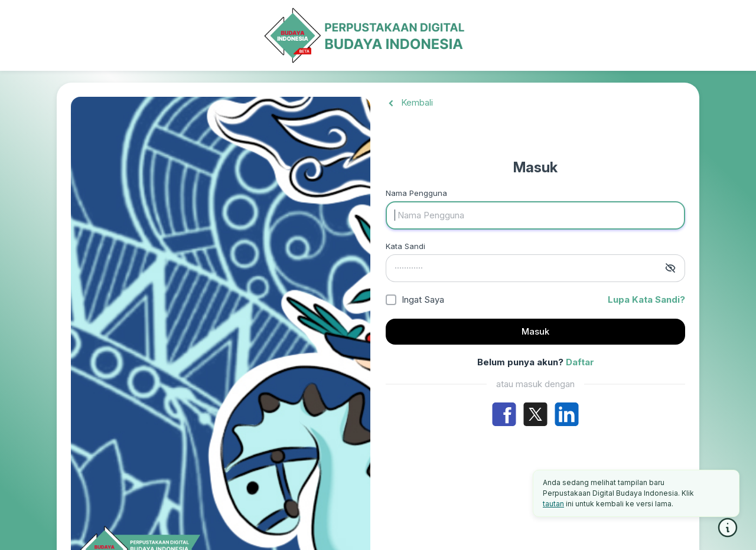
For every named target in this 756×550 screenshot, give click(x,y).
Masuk (535, 331)
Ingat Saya (423, 299)
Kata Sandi (405, 246)
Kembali (409, 102)
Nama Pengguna (416, 193)
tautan (553, 504)
